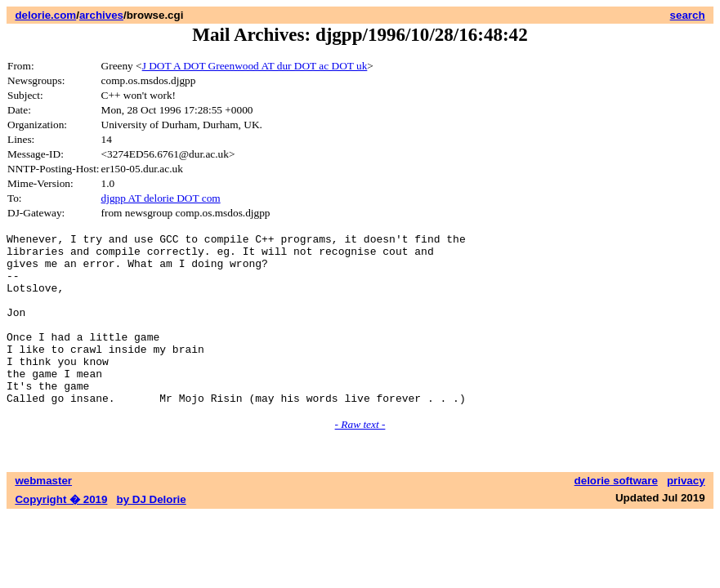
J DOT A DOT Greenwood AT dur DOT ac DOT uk (255, 66)
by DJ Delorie (152, 534)
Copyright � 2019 (61, 534)
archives (101, 15)
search (688, 15)
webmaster (43, 515)
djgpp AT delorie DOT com (161, 198)
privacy (686, 515)
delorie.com (45, 15)
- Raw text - (360, 459)
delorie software (616, 515)
